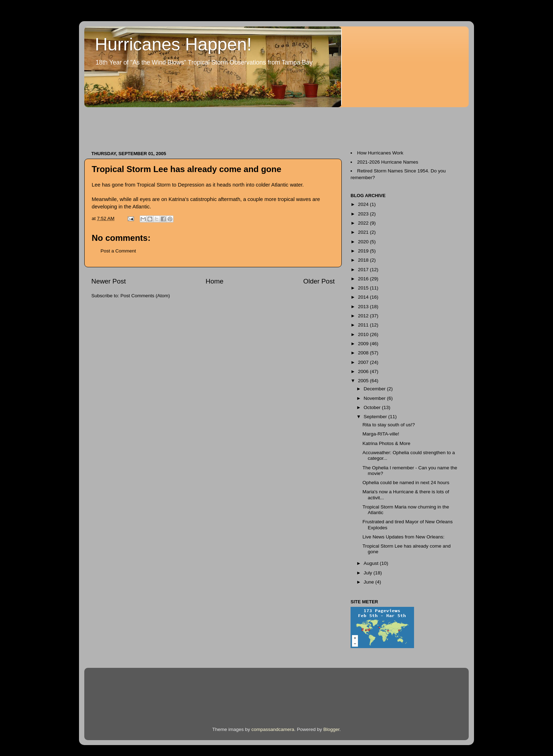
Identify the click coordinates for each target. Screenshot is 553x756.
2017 (364, 270)
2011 (364, 325)
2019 (364, 251)
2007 (364, 362)
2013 (364, 307)
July (369, 573)
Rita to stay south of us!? (389, 425)
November (375, 398)
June (369, 582)
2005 (364, 381)
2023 (364, 214)
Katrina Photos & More (387, 443)
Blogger (332, 729)
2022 (364, 223)
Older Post (319, 281)
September (376, 417)
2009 (364, 344)
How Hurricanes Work (380, 153)
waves (304, 199)
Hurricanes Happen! (173, 44)
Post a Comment (118, 251)
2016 (364, 279)
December (375, 389)
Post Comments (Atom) (145, 296)
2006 (364, 371)
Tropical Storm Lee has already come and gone (187, 169)
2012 (364, 316)
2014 (364, 297)
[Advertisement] (213, 126)
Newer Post (109, 281)
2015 (364, 288)
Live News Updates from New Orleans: (404, 537)
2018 (364, 260)
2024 (364, 204)
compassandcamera (273, 729)
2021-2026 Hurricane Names (388, 162)
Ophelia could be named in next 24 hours (406, 483)
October (373, 407)
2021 (364, 232)
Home (214, 281)
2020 (364, 242)
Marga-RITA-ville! (381, 434)
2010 (364, 334)
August (372, 563)
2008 (364, 353)
